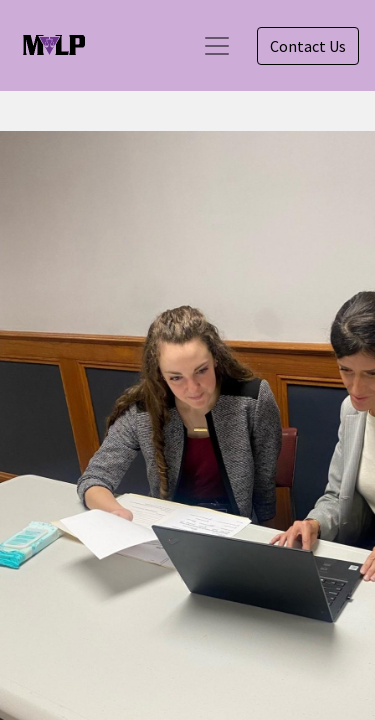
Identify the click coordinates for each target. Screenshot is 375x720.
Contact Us (308, 46)
